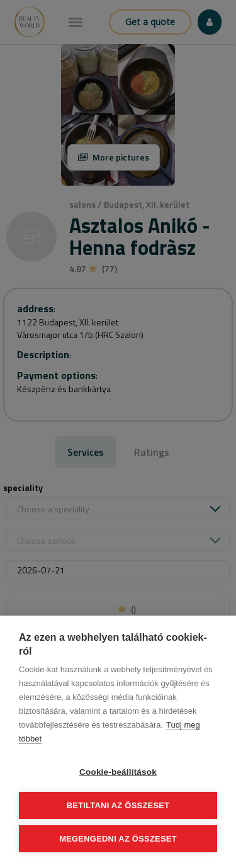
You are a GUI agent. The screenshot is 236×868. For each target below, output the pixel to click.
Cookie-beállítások (118, 772)
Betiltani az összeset (118, 805)
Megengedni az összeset (118, 839)
